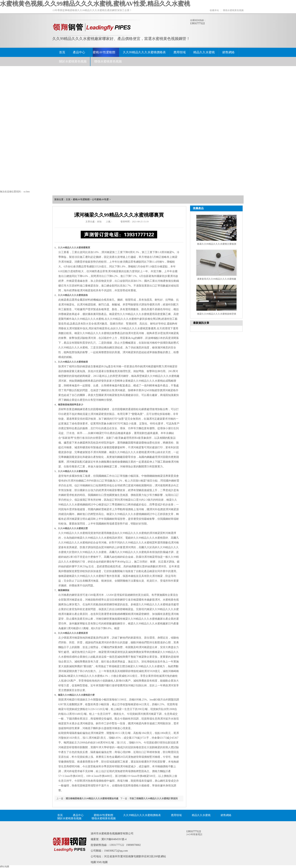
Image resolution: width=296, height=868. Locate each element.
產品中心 (79, 52)
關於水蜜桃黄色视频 (73, 61)
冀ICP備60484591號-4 (114, 839)
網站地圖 (5, 866)
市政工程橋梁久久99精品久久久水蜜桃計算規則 (154, 798)
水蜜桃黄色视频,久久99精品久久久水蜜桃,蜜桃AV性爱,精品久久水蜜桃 (95, 4)
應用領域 (180, 52)
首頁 (62, 52)
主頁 (68, 199)
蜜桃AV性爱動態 (104, 52)
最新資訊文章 (201, 323)
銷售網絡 (229, 52)
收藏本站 (214, 10)
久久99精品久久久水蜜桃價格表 (144, 52)
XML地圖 (102, 862)
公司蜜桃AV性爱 (100, 199)
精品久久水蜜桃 (204, 52)
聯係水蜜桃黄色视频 (233, 10)
